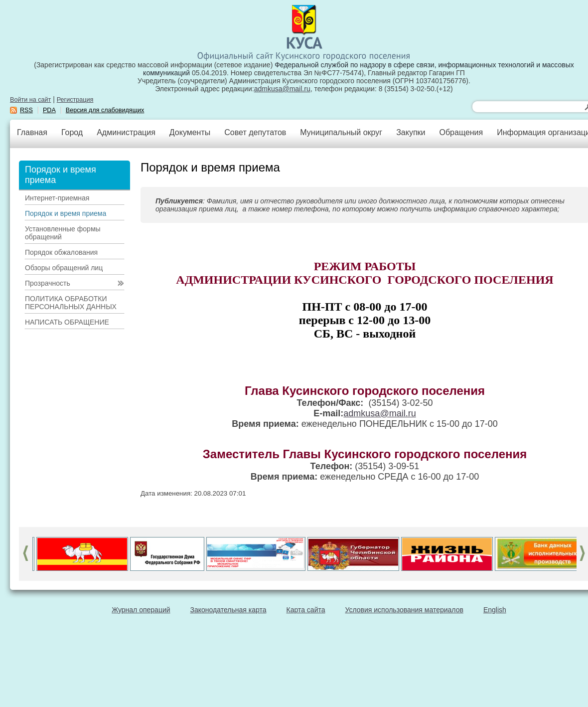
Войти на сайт (30, 100)
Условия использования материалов (404, 610)
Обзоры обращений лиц (64, 268)
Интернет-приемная (57, 198)
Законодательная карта (228, 610)
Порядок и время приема (66, 213)
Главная (32, 132)
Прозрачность (48, 283)
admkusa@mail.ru (282, 89)
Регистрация (75, 100)
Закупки (411, 132)
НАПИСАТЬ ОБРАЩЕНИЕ (67, 322)
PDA (49, 110)
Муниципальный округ (341, 132)
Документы (190, 132)
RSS (26, 110)
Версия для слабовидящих (105, 110)
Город (72, 132)
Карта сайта (306, 610)
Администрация (126, 132)
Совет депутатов (255, 132)
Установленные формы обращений (63, 233)
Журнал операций (141, 610)
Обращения (461, 132)
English (495, 610)
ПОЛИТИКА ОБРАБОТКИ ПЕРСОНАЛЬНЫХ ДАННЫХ (71, 303)
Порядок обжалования (61, 252)
